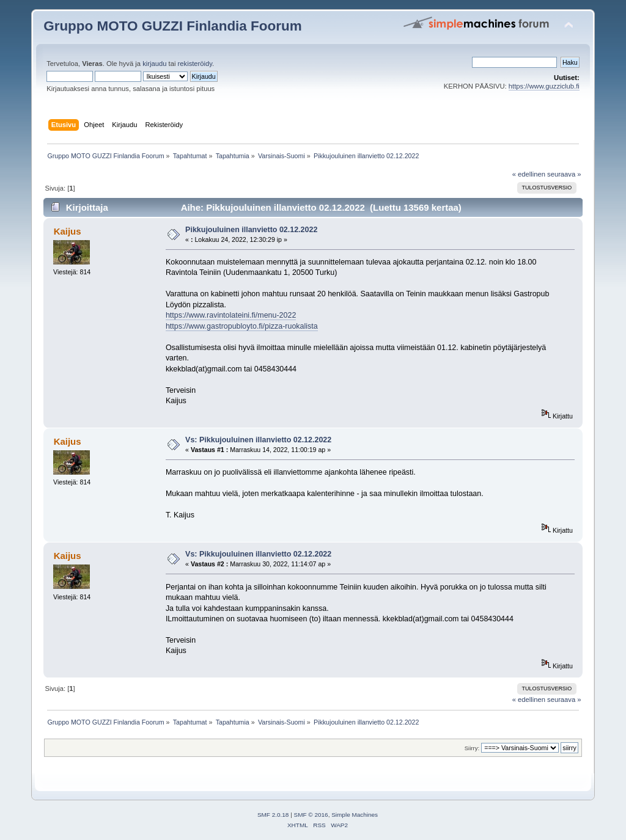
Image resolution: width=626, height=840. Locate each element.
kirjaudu (154, 64)
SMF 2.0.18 (273, 815)
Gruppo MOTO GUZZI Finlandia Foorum (172, 26)
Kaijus (68, 231)
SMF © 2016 (311, 815)
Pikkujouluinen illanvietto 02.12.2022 (251, 230)
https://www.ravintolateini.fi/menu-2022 (231, 315)
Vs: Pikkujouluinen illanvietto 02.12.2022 (258, 440)
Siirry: (472, 748)
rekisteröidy (195, 64)
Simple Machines (355, 815)
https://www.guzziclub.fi (544, 86)
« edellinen (529, 174)
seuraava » (564, 174)
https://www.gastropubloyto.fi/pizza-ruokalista (242, 326)
